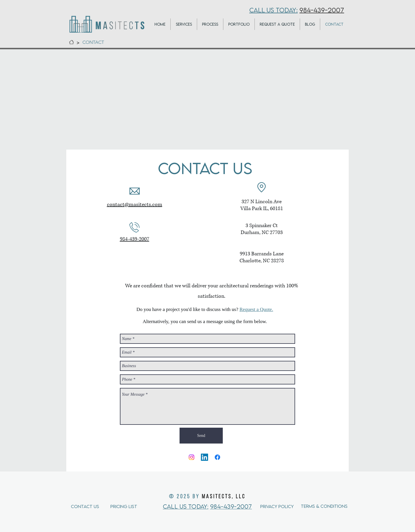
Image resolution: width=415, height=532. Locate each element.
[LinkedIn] (204, 457)
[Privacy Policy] (281, 506)
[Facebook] (217, 457)
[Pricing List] (132, 506)
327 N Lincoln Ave (262, 202)
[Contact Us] (93, 506)
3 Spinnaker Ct (262, 226)
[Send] (201, 436)
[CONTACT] (93, 42)
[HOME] (71, 42)
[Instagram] (192, 457)
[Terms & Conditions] (324, 506)
